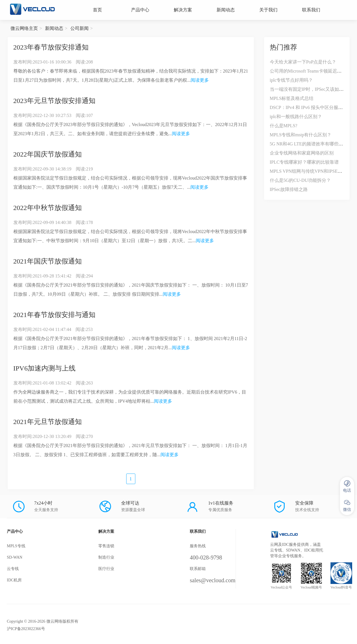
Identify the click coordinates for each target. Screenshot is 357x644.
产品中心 (140, 10)
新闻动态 (226, 10)
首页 (97, 10)
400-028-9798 (206, 557)
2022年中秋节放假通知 (48, 208)
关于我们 (268, 10)
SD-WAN (15, 557)
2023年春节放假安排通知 (51, 47)
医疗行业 (106, 569)
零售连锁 (106, 546)
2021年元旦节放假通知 (48, 422)
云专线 (13, 569)
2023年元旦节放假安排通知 (54, 101)
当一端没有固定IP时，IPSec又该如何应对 (311, 89)
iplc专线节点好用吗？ (291, 80)
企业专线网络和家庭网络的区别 (302, 153)
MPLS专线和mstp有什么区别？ (301, 135)
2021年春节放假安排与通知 (54, 315)
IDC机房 (14, 580)
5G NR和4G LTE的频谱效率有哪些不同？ (311, 144)
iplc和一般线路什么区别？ (296, 117)
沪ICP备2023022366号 (26, 629)
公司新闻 (79, 28)
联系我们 (311, 10)
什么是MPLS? (284, 126)
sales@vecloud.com (213, 580)
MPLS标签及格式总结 (292, 98)
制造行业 (106, 557)
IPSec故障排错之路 (289, 189)
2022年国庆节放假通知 (48, 154)
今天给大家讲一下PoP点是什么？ (303, 62)
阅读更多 (200, 80)
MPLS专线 (16, 546)
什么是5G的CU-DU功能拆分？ (300, 180)
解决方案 (183, 10)
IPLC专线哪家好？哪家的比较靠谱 (304, 162)
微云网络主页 (24, 28)
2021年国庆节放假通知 (48, 261)
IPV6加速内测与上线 (45, 368)
